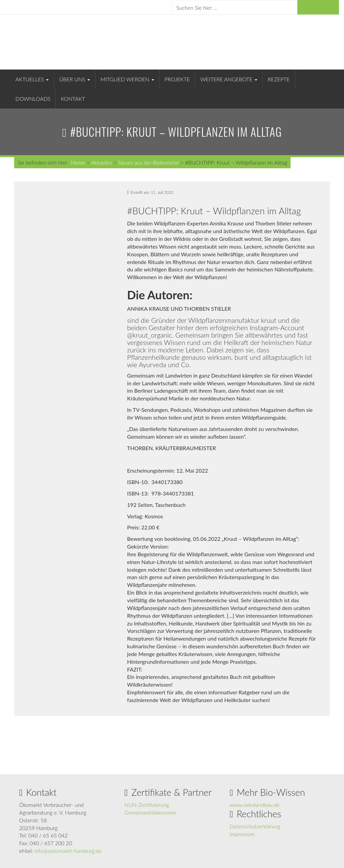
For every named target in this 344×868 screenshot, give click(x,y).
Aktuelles (32, 79)
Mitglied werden (127, 79)
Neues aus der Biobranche (149, 162)
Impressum (242, 834)
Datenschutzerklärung (255, 826)
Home (78, 162)
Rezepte (279, 79)
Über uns (75, 79)
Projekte (177, 79)
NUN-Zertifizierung (147, 805)
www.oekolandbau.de (255, 805)
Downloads (33, 99)
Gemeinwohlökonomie (150, 812)
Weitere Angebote (229, 79)
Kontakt (73, 99)
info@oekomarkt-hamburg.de (68, 851)
